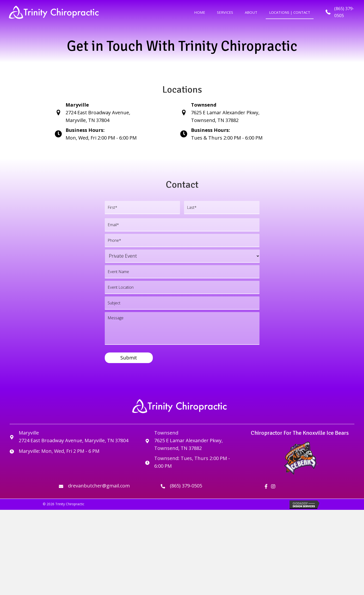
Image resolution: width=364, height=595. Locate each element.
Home (200, 12)
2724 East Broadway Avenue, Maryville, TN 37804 (74, 445)
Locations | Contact (290, 12)
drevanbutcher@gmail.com (99, 491)
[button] (266, 492)
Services (225, 12)
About (251, 12)
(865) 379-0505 (186, 491)
